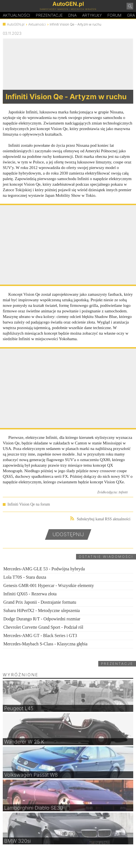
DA (72, 15)
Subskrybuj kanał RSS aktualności (100, 519)
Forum (114, 15)
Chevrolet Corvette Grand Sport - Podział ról (43, 627)
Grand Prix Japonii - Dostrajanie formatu (40, 602)
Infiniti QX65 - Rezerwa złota (30, 594)
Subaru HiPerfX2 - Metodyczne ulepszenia (41, 610)
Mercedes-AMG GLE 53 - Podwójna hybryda (44, 569)
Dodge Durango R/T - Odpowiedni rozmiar (42, 619)
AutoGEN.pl (16, 24)
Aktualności (17, 15)
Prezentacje (49, 15)
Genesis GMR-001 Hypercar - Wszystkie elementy (49, 585)
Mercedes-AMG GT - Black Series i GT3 (40, 636)
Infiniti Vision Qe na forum (29, 504)
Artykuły (92, 15)
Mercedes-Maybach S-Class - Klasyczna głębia (45, 644)
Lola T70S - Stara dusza (25, 577)
